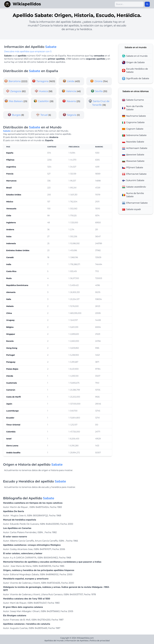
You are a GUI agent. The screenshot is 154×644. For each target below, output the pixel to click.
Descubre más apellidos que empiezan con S (28, 51)
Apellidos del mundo (54, 641)
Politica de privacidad (100, 641)
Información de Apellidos (77, 641)
